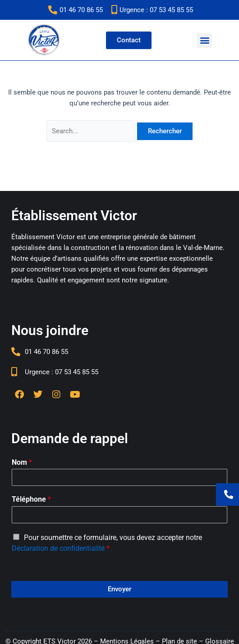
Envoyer (119, 589)
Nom (22, 462)
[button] (205, 40)
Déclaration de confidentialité (58, 548)
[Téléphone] (119, 515)
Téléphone (31, 499)
